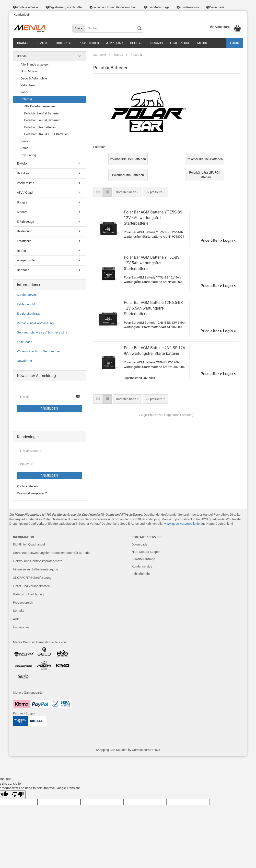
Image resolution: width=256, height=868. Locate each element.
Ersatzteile (24, 241)
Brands (23, 43)
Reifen (21, 251)
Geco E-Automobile (34, 78)
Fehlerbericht (26, 304)
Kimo (24, 141)
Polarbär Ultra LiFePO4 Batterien (46, 134)
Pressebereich (23, 603)
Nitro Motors (29, 71)
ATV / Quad (115, 43)
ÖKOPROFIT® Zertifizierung (32, 578)
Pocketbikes (89, 43)
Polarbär (26, 99)
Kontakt (18, 611)
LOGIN (235, 43)
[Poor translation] (18, 795)
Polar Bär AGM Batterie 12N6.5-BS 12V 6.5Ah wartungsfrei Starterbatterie (153, 308)
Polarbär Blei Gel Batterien (42, 113)
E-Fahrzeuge (180, 43)
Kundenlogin (22, 15)
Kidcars (156, 43)
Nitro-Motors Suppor (146, 552)
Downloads (215, 7)
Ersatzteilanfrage (157, 7)
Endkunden (25, 342)
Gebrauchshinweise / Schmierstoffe (42, 332)
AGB (16, 619)
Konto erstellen (27, 486)
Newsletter (24, 361)
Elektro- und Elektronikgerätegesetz (37, 561)
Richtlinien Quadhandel (29, 544)
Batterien (23, 270)
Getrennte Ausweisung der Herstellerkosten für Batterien (52, 553)
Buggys (136, 43)
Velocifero (28, 85)
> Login (226, 240)
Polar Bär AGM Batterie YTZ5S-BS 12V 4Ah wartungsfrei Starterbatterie (153, 218)
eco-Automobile (185, 524)
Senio (24, 148)
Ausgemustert (27, 260)
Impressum (21, 627)
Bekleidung (25, 231)
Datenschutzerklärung (28, 594)
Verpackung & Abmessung (35, 323)
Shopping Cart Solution (112, 750)
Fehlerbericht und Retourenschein (113, 7)
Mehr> (202, 43)
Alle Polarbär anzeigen (40, 106)
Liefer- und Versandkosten (31, 586)
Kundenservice (188, 7)
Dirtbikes (64, 43)
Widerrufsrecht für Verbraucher (38, 351)
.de (198, 524)
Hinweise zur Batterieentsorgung (35, 569)
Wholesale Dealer (26, 7)
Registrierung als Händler (64, 7)
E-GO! (24, 92)
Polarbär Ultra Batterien (40, 127)
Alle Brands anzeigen (35, 64)
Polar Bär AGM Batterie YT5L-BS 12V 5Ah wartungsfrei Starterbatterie (152, 263)
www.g (169, 524)
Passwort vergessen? (32, 493)
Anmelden (49, 409)
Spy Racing (28, 155)
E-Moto (43, 43)
